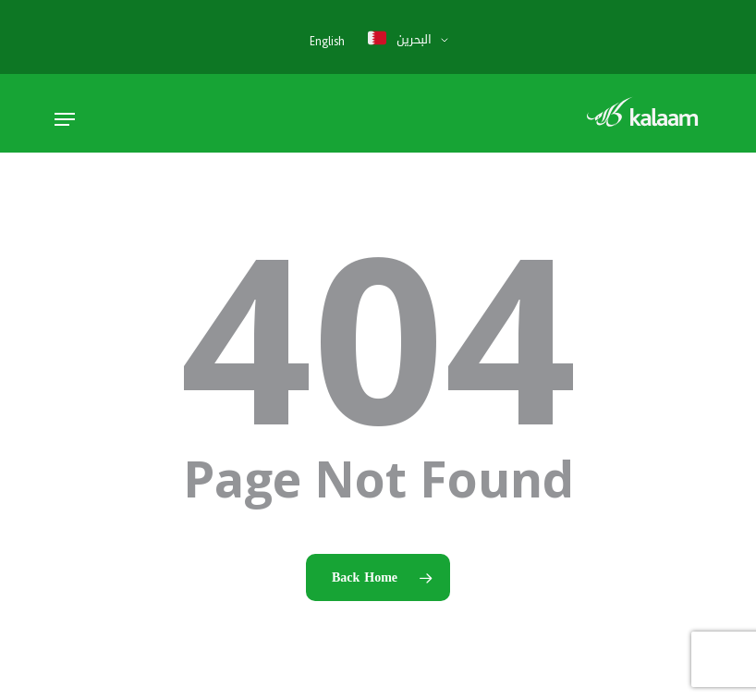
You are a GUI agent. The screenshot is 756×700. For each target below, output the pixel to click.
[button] (65, 119)
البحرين (400, 39)
